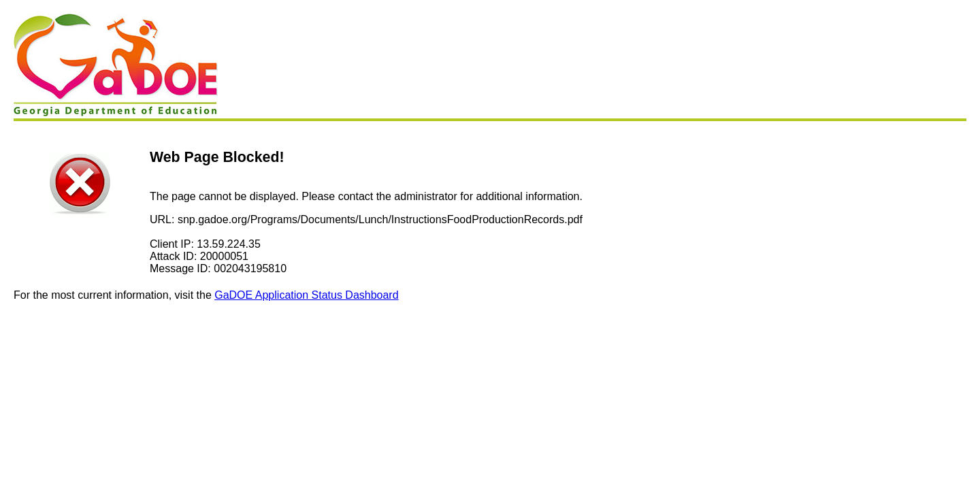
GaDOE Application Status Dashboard (306, 295)
